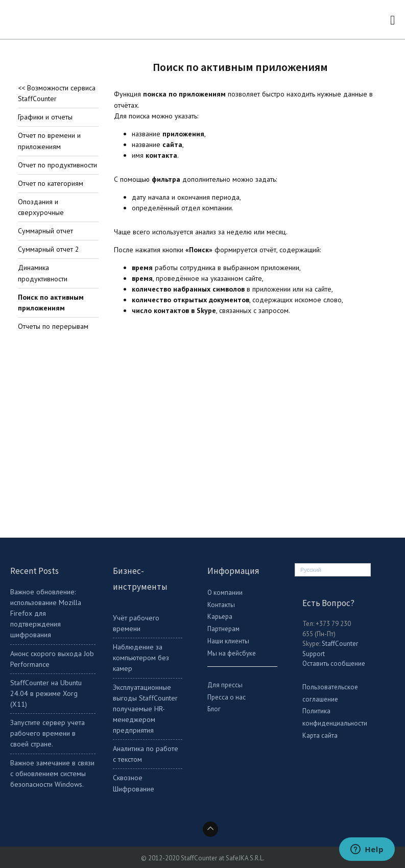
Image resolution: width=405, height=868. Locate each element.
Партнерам (223, 629)
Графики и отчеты (45, 117)
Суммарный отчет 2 (49, 249)
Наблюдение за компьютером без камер (141, 658)
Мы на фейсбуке (232, 653)
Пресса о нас (227, 697)
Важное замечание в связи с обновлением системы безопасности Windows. (52, 774)
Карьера (220, 617)
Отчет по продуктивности (57, 165)
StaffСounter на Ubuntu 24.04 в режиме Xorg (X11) (46, 693)
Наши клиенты (228, 641)
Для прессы (225, 685)
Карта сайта (320, 736)
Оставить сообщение (334, 664)
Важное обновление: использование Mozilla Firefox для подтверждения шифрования (46, 613)
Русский (311, 570)
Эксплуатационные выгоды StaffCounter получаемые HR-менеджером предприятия (145, 709)
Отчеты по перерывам (53, 326)
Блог (214, 709)
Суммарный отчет (45, 231)
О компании (225, 593)
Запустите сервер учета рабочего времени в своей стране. (47, 733)
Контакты (221, 605)
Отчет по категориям (51, 183)
